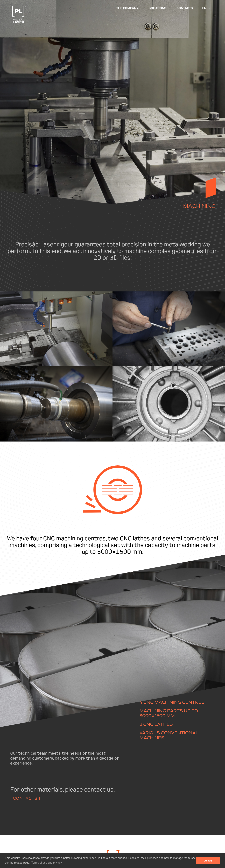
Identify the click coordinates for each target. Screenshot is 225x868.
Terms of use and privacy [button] (47, 863)
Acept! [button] (208, 861)
